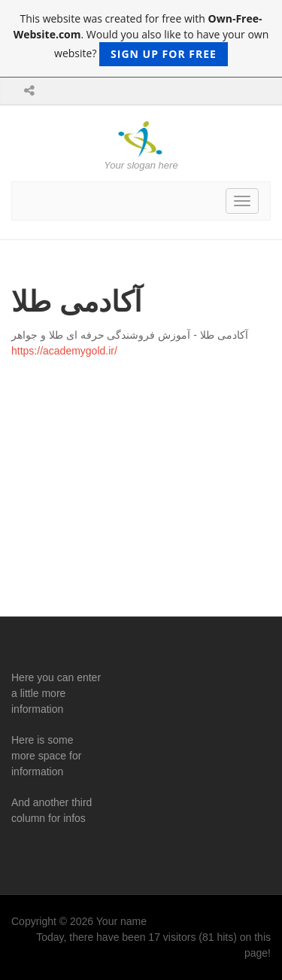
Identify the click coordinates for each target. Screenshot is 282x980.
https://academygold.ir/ (64, 351)
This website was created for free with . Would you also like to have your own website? (141, 39)
